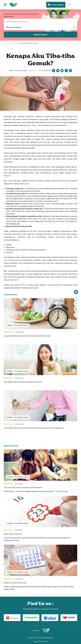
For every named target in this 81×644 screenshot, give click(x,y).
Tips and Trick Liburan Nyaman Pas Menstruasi (23, 487)
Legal (35, 641)
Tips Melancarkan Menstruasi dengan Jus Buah (23, 382)
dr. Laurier (56, 5)
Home (6, 43)
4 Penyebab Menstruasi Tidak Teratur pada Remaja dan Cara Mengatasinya (34, 428)
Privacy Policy (43, 641)
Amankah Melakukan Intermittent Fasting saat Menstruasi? (27, 336)
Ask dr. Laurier (40, 35)
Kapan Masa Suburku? (13, 534)
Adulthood (13, 43)
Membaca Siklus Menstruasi (15, 583)
